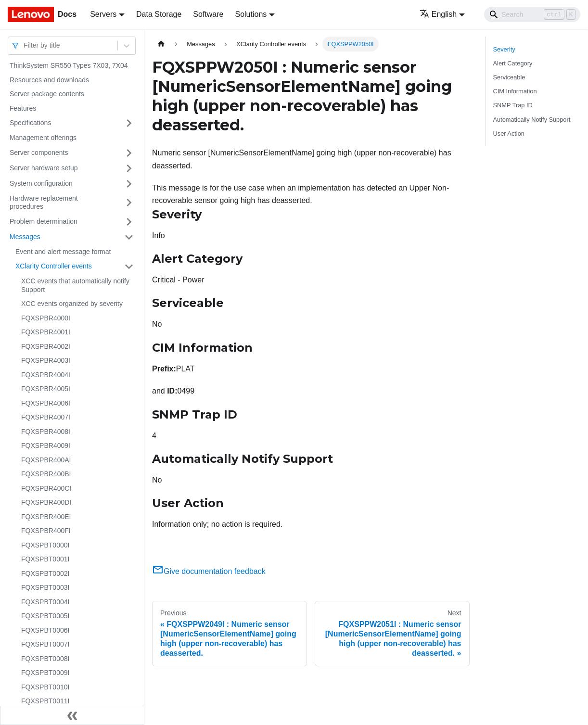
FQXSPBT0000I (45, 545)
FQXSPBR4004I (46, 375)
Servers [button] (103, 14)
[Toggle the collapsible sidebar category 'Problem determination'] (129, 222)
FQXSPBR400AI (46, 460)
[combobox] (25, 45)
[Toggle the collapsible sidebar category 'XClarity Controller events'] (129, 267)
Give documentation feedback (209, 571)
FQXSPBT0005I (45, 616)
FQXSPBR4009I (46, 445)
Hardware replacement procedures (44, 203)
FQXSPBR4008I (46, 432)
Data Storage (159, 14)
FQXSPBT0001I (45, 559)
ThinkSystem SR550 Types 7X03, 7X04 (69, 65)
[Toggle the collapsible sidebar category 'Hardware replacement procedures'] (129, 203)
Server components (39, 153)
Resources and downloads (49, 80)
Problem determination (44, 221)
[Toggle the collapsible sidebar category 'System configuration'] (129, 184)
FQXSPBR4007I (46, 417)
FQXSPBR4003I (46, 360)
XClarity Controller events (54, 266)
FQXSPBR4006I (46, 403)
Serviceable (509, 77)
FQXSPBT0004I (45, 602)
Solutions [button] (251, 14)
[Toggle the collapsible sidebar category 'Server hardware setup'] (129, 168)
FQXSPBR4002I (46, 346)
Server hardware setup (44, 168)
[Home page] (161, 44)
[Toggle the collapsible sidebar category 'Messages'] (129, 237)
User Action (509, 134)
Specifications (30, 123)
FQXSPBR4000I (46, 318)
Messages (25, 237)
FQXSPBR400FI (46, 531)
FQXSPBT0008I (45, 659)
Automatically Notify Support (532, 120)
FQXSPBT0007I (45, 644)
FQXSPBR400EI (46, 517)
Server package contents (47, 94)
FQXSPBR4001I (46, 332)
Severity (504, 49)
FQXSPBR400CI (46, 488)
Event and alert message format (63, 252)
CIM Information (515, 91)
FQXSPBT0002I (45, 573)
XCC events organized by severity (72, 304)
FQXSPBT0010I (45, 687)
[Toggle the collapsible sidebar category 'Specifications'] (129, 123)
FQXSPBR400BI (46, 474)
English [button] (438, 14)
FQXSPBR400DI (46, 502)
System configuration (41, 183)
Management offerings (43, 138)
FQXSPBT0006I (45, 630)
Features (23, 108)
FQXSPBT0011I (45, 701)
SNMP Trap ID (513, 105)
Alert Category (513, 63)
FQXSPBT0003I (45, 587)
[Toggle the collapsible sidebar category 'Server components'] (129, 153)
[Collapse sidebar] (72, 715)
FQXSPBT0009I (45, 673)
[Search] (532, 14)
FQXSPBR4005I (46, 389)
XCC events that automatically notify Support (75, 285)
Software (208, 14)
